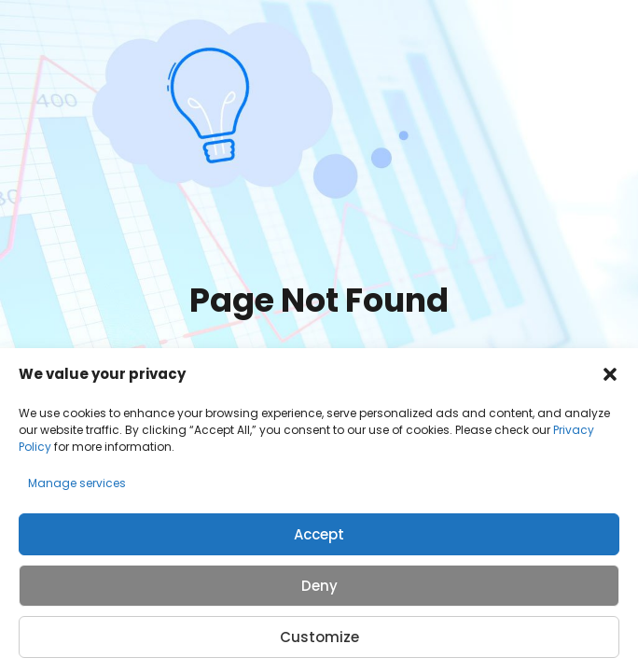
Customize (319, 637)
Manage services (77, 483)
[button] (610, 374)
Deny (319, 586)
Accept (319, 534)
